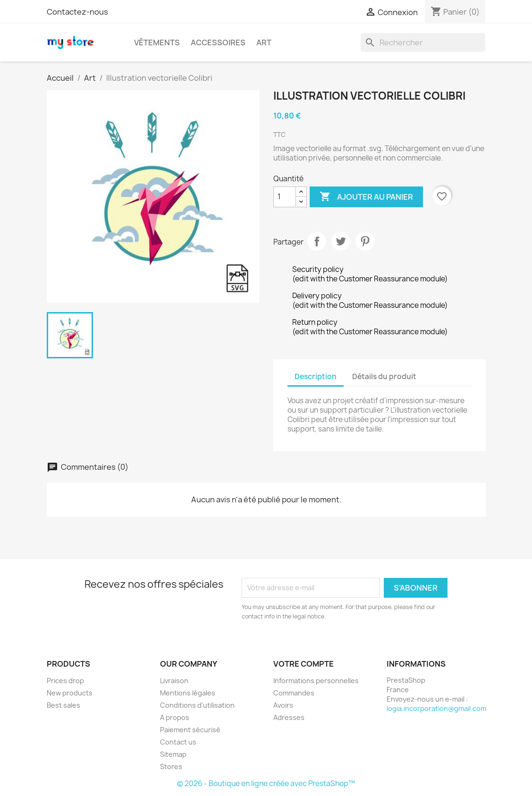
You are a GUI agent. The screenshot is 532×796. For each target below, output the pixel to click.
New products (70, 693)
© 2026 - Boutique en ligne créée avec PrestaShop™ (266, 783)
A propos (175, 717)
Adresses (289, 717)
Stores (171, 766)
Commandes (294, 693)
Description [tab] (316, 377)
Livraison (174, 681)
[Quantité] (285, 197)
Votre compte (304, 664)
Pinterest (365, 241)
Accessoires (218, 42)
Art (264, 42)
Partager (317, 241)
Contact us (178, 742)
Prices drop (65, 681)
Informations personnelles (316, 681)
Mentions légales (188, 693)
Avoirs (283, 705)
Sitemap (173, 754)
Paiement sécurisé (190, 730)
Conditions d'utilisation (197, 705)
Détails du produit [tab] (384, 377)
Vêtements (157, 42)
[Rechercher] (423, 42)
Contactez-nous (77, 12)
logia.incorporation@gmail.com (436, 708)
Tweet (341, 241)
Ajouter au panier (366, 197)
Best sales (63, 705)
